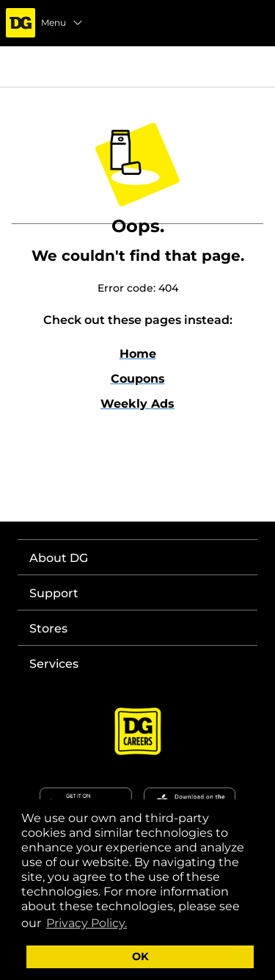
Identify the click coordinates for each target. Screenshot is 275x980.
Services (54, 664)
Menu (62, 23)
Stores (48, 628)
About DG (59, 558)
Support (54, 593)
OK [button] (140, 956)
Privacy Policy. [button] (87, 923)
